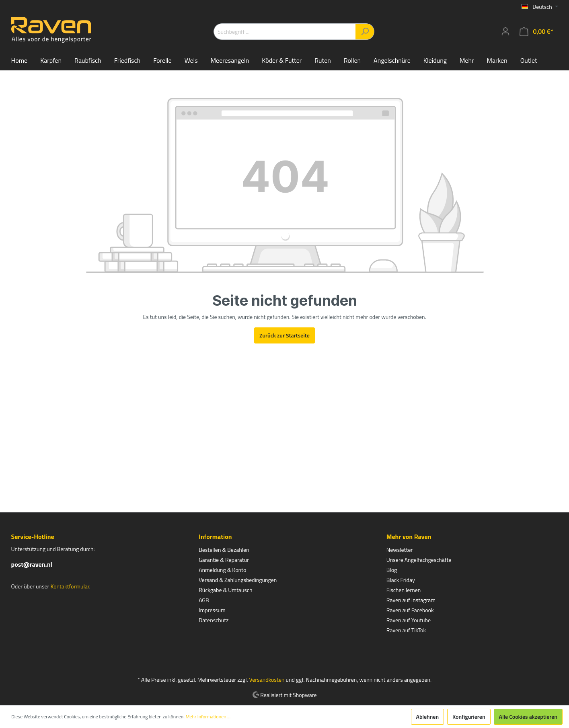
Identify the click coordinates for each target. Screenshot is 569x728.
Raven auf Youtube (409, 620)
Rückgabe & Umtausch (225, 590)
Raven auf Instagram (411, 600)
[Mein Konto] (505, 31)
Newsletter (400, 550)
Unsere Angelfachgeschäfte (419, 560)
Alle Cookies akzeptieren (528, 717)
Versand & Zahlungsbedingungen (238, 580)
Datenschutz (214, 620)
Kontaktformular (70, 586)
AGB (204, 600)
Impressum (212, 610)
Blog (392, 570)
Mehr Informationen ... (208, 717)
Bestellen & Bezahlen (224, 550)
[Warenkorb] (536, 32)
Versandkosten (267, 680)
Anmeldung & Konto (222, 570)
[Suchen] (365, 32)
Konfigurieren (469, 717)
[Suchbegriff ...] (285, 32)
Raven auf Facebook (410, 610)
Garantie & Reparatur (224, 560)
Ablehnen (428, 717)
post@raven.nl (32, 564)
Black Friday (401, 580)
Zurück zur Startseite (284, 335)
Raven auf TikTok (406, 630)
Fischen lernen (404, 590)
